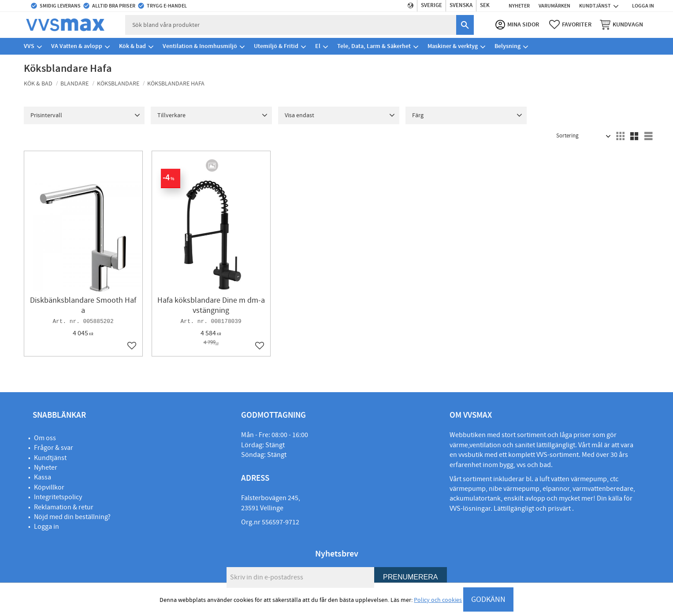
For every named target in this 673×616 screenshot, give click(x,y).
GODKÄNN (488, 599)
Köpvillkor (49, 487)
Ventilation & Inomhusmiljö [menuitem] (200, 46)
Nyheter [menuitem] (519, 6)
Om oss (45, 438)
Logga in (46, 527)
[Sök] (465, 25)
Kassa (43, 477)
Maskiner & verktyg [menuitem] (453, 46)
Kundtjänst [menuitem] (595, 6)
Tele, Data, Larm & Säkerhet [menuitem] (374, 46)
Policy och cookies (438, 600)
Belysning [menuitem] (508, 46)
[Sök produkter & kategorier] (291, 25)
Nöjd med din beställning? (72, 517)
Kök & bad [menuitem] (132, 46)
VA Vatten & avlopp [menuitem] (77, 46)
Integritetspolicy (58, 497)
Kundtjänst (50, 458)
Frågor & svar (54, 448)
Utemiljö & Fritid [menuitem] (276, 46)
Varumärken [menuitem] (554, 6)
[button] (570, 25)
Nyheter (46, 468)
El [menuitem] (318, 46)
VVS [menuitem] (29, 46)
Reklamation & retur (64, 507)
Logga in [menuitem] (643, 6)
